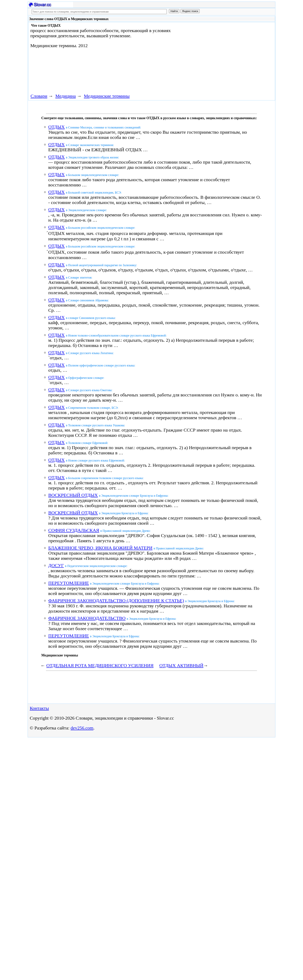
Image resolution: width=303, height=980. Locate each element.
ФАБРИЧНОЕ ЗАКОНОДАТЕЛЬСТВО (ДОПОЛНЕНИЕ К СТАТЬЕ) (116, 601)
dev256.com (82, 728)
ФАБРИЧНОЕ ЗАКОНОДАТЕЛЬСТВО (87, 618)
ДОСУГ (56, 565)
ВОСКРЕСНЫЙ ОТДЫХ (73, 495)
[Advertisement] (230, 54)
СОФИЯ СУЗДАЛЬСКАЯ (74, 530)
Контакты (39, 708)
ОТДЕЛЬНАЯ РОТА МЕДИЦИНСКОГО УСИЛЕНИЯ (100, 666)
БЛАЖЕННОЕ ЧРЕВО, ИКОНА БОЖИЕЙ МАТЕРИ (100, 548)
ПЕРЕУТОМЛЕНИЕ (69, 583)
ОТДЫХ (57, 127)
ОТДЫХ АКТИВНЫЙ (181, 666)
